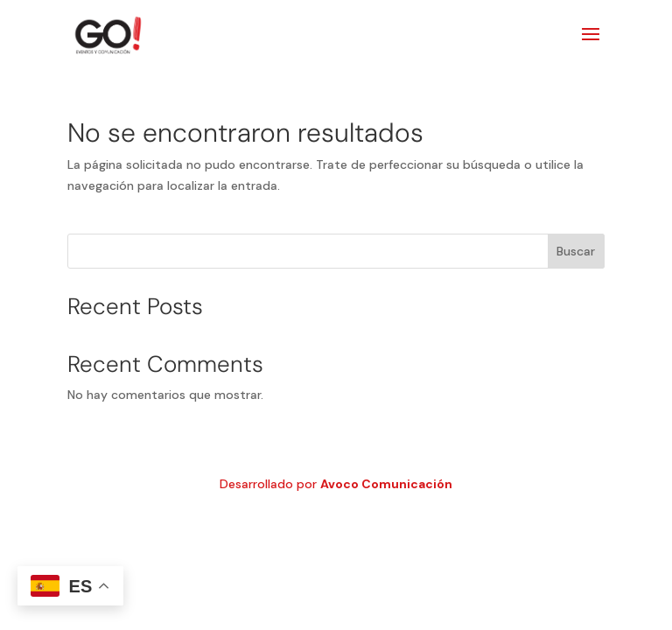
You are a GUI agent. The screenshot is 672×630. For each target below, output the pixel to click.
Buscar (576, 251)
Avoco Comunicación (386, 484)
